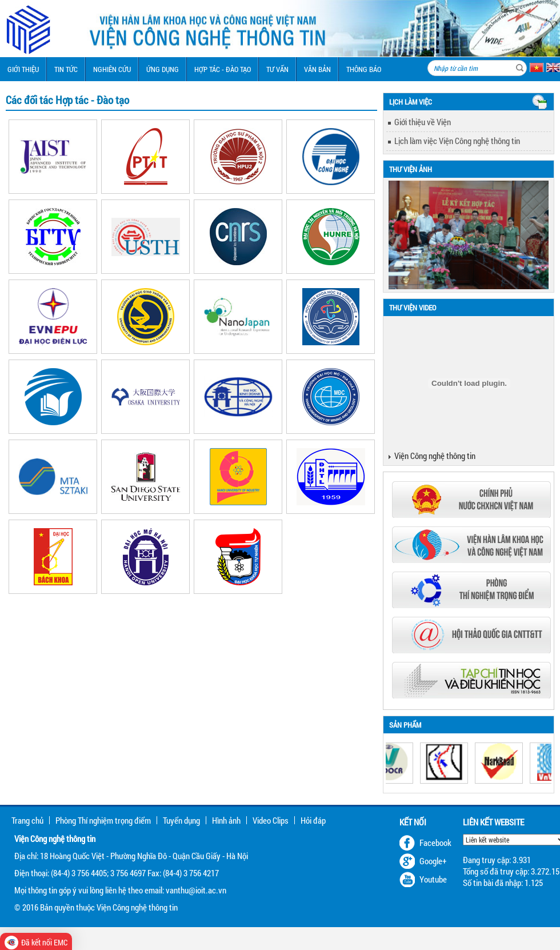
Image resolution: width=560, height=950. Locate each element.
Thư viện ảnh (411, 169)
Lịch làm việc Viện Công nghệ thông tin (457, 141)
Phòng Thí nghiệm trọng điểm (103, 820)
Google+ (433, 861)
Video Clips (271, 820)
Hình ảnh (226, 820)
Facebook (435, 843)
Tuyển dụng (181, 820)
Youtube (433, 879)
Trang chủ (27, 820)
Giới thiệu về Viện (423, 122)
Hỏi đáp (313, 820)
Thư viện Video (413, 308)
